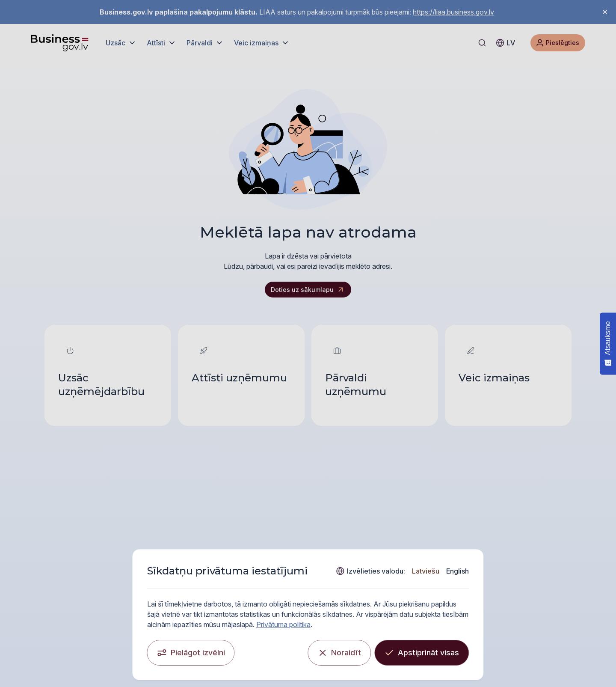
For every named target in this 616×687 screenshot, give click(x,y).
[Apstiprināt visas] (462, 650)
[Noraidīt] (380, 650)
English (498, 578)
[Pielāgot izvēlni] (150, 650)
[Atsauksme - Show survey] (608, 343)
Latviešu (466, 578)
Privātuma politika (473, 622)
